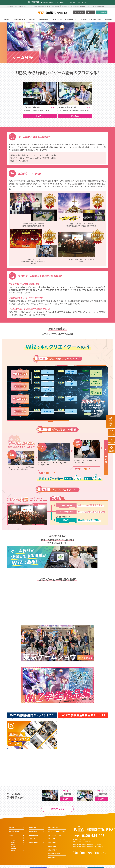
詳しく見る (40, 116)
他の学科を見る (58, 809)
